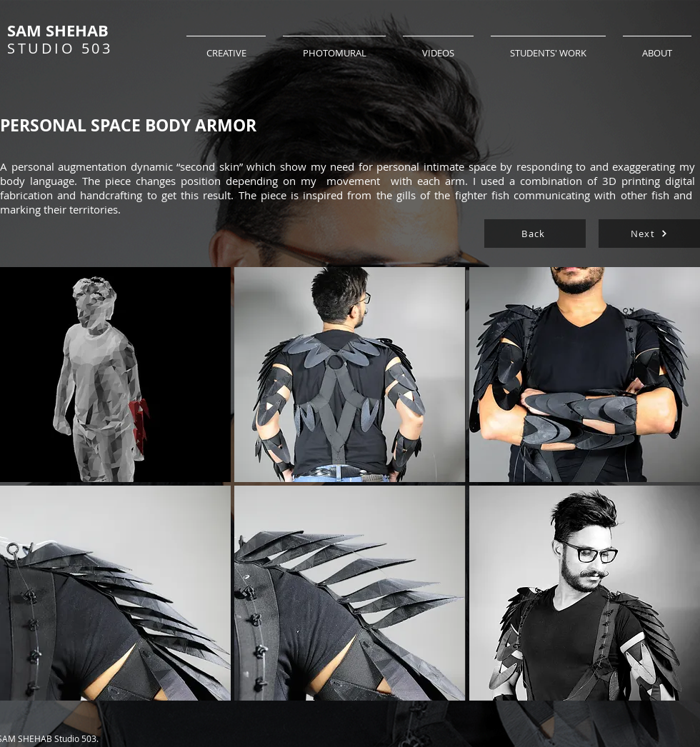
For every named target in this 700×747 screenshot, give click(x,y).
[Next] (649, 234)
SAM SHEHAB (58, 30)
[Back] (535, 234)
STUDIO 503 (60, 48)
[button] (115, 375)
